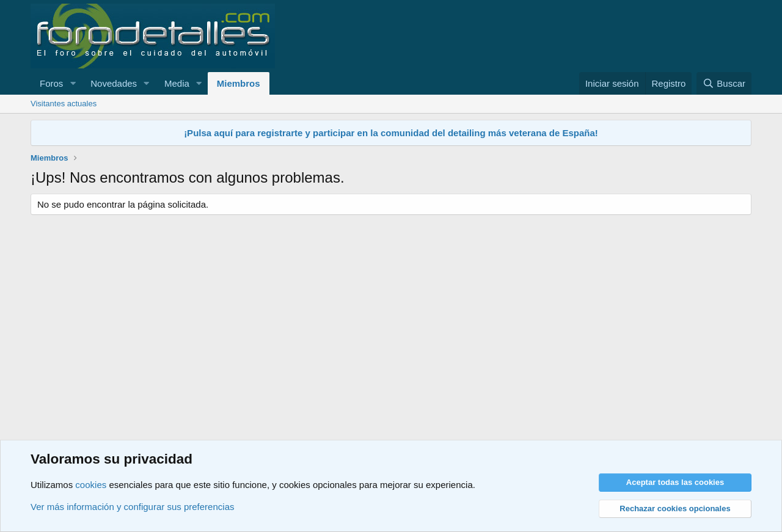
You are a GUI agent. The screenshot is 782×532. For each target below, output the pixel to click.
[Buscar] (724, 83)
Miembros (239, 83)
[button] (73, 83)
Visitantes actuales (64, 104)
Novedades (114, 83)
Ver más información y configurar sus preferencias (132, 507)
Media (177, 83)
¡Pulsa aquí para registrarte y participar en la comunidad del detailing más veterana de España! (391, 133)
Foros (51, 83)
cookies (91, 485)
